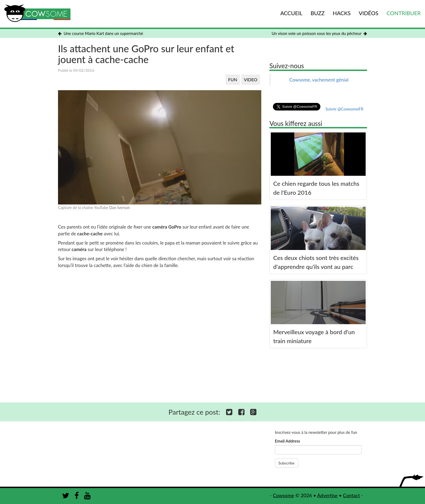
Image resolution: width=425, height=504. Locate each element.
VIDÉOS (369, 13)
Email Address (287, 441)
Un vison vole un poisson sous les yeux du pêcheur (319, 33)
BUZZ (318, 13)
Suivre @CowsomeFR (344, 109)
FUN (233, 79)
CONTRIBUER (404, 13)
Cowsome (284, 495)
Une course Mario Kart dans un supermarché (101, 33)
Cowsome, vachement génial (319, 80)
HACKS (342, 13)
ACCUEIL (291, 13)
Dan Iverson (120, 208)
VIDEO (251, 79)
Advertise (327, 495)
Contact (351, 495)
